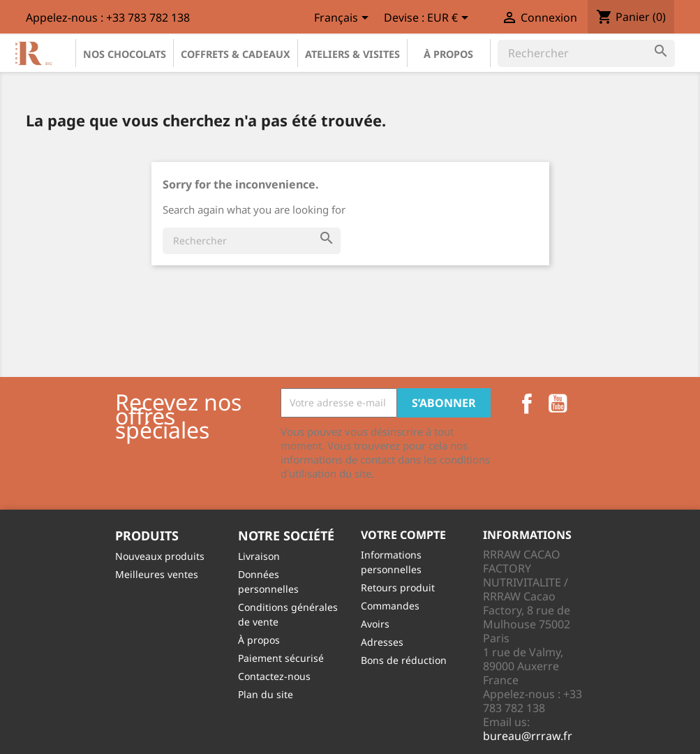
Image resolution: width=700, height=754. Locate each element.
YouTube (558, 404)
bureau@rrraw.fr (528, 736)
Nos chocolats (125, 54)
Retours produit (398, 587)
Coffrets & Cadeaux (236, 54)
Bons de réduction (404, 660)
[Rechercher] (586, 53)
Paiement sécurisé (281, 658)
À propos (448, 54)
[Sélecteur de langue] (344, 19)
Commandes (390, 606)
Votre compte (403, 535)
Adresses (382, 642)
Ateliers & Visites (352, 54)
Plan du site (266, 694)
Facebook (527, 404)
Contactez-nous (274, 676)
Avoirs (375, 624)
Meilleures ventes (157, 574)
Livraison (259, 556)
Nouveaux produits (160, 556)
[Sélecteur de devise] (450, 19)
